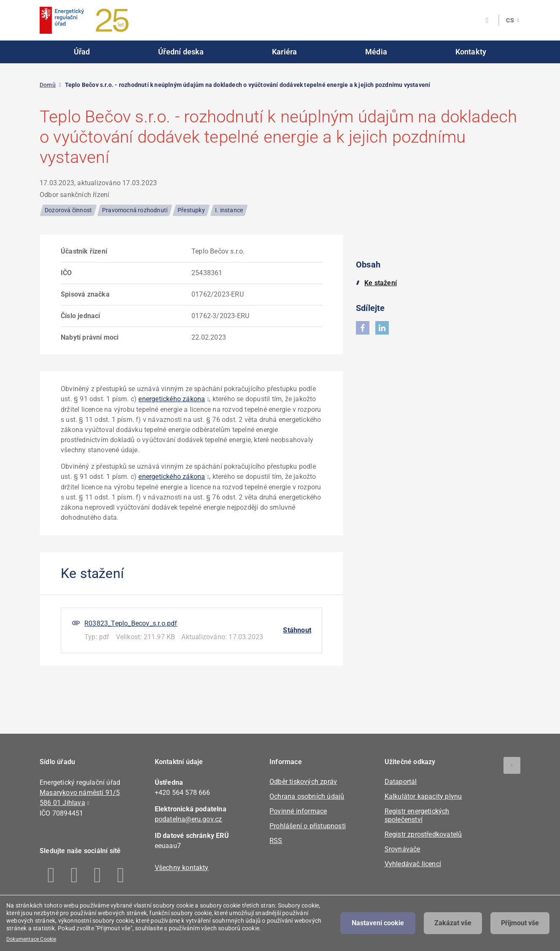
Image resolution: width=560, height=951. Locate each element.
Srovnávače (402, 849)
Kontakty (471, 52)
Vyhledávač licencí (413, 864)
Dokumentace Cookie (31, 939)
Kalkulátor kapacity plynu (423, 796)
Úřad (82, 52)
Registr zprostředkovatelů (423, 834)
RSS (276, 841)
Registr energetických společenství (417, 815)
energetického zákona (172, 399)
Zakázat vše (453, 923)
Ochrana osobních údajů (307, 796)
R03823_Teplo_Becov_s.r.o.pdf (131, 623)
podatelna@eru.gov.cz (188, 819)
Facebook (51, 875)
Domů (48, 85)
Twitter (98, 875)
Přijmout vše (520, 923)
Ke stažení (381, 283)
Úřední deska (181, 52)
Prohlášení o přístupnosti (308, 826)
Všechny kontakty (182, 868)
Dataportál (401, 782)
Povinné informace (298, 811)
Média (376, 52)
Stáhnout (297, 630)
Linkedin (74, 875)
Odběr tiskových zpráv (303, 782)
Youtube (121, 875)
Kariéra (284, 52)
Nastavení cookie (378, 923)
